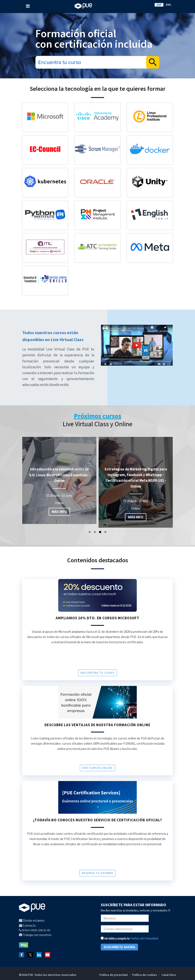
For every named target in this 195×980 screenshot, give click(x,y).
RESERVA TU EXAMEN (97, 873)
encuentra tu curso (98, 673)
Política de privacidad (114, 975)
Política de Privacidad (144, 938)
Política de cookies (145, 975)
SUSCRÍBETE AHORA (119, 947)
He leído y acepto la (129, 938)
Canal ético (169, 975)
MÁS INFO (59, 512)
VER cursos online (97, 768)
